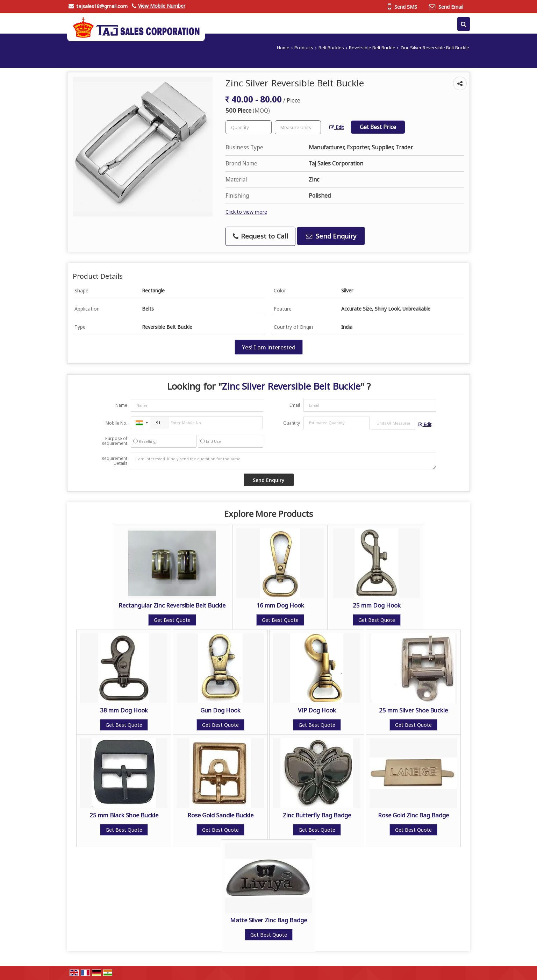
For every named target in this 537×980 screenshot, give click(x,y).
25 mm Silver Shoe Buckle (413, 710)
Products (304, 48)
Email (295, 405)
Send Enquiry (331, 236)
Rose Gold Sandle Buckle (220, 815)
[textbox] (298, 127)
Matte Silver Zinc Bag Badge (268, 920)
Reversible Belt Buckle (372, 48)
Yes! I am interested (269, 347)
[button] (162, 6)
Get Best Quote (172, 620)
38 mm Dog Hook (124, 710)
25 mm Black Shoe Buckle (124, 815)
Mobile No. (116, 423)
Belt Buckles (331, 48)
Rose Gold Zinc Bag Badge (413, 815)
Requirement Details (114, 461)
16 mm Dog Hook (280, 605)
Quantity (292, 423)
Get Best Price (378, 127)
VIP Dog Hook (317, 710)
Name (121, 405)
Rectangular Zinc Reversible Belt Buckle (172, 605)
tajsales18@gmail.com (102, 6)
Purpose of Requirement (114, 441)
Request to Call (260, 236)
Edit (337, 127)
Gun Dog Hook (220, 710)
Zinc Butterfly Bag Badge (317, 815)
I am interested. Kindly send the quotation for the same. (284, 461)
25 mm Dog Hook (377, 605)
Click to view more (246, 212)
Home (283, 48)
